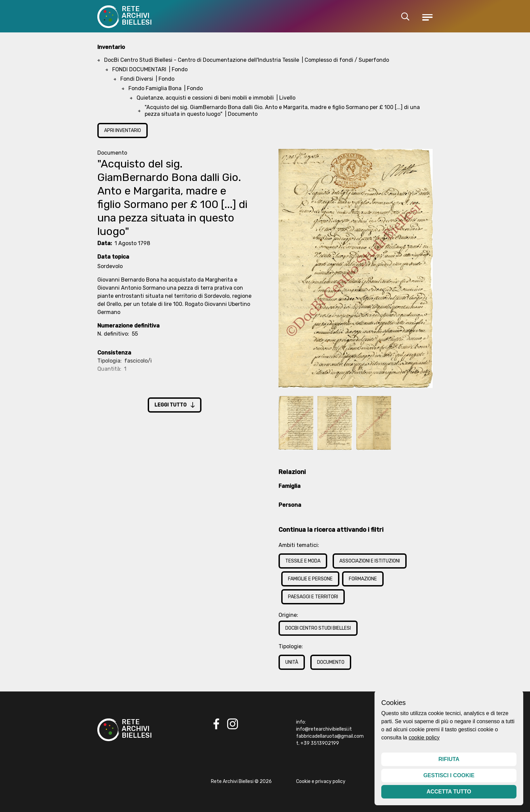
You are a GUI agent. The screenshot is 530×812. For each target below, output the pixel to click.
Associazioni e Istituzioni (370, 561)
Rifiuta (449, 759)
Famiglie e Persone (310, 579)
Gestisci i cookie (449, 775)
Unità (292, 662)
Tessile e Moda (303, 561)
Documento (331, 662)
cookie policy (424, 738)
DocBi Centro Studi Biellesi (318, 628)
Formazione (363, 579)
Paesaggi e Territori (313, 597)
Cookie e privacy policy (321, 781)
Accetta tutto (449, 792)
